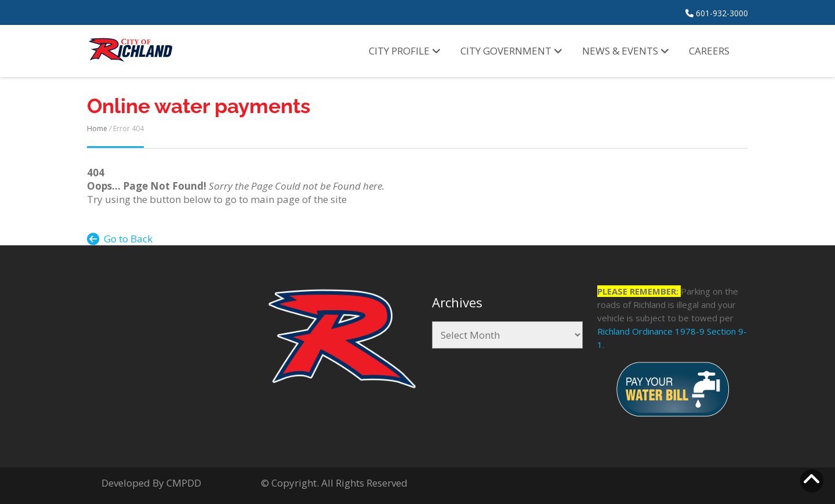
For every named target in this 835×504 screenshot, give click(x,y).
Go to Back (120, 239)
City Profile (405, 51)
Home (97, 128)
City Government (511, 51)
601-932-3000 (717, 13)
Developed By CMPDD (151, 483)
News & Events (626, 51)
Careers (709, 51)
